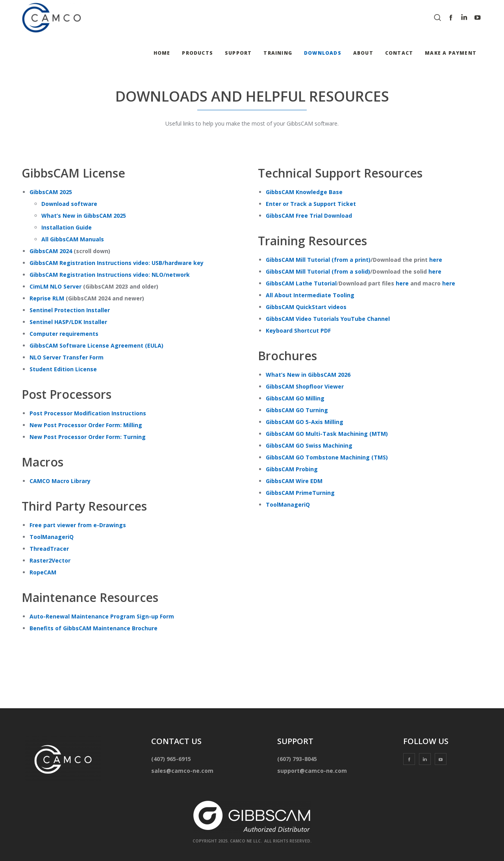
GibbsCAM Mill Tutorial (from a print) (318, 260)
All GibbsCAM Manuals (73, 239)
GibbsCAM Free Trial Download (309, 216)
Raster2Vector (50, 560)
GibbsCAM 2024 (51, 251)
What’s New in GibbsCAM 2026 (308, 375)
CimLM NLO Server (56, 286)
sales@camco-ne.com (182, 771)
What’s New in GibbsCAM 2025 (84, 216)
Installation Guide (67, 227)
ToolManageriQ (52, 537)
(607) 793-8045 (297, 759)
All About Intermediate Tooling (310, 295)
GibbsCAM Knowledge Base (304, 192)
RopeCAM (43, 572)
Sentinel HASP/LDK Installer (68, 322)
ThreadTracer (49, 549)
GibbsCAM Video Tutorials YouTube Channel (328, 319)
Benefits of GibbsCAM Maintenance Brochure (94, 628)
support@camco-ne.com (312, 771)
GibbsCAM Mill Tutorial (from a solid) (318, 271)
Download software (69, 204)
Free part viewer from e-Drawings (78, 525)
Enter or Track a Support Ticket (311, 204)
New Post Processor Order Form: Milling (86, 425)
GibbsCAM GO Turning (297, 410)
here (436, 260)
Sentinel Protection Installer (70, 310)
